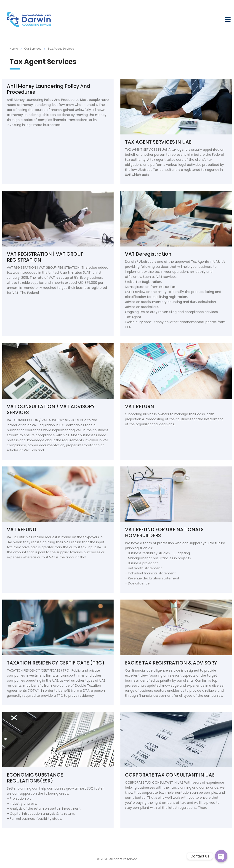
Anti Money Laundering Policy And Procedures (49, 89)
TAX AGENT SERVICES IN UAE (158, 142)
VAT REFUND (21, 529)
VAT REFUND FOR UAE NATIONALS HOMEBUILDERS (164, 532)
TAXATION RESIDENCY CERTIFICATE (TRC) (56, 663)
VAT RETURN (140, 406)
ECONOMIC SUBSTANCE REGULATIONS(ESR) (35, 778)
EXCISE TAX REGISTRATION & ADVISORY (171, 663)
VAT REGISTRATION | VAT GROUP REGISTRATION (45, 257)
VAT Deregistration (148, 254)
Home (14, 49)
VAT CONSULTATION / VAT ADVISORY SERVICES (51, 409)
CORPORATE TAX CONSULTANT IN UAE (170, 775)
